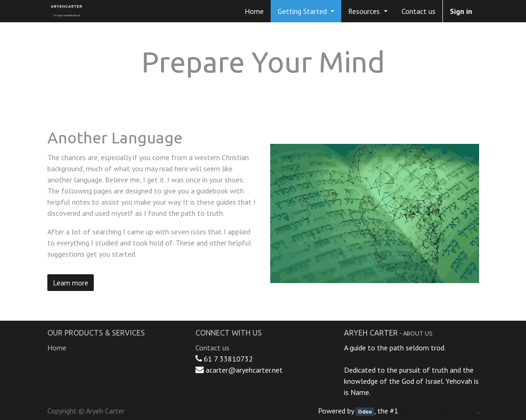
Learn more (71, 283)
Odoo (365, 411)
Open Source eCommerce (439, 411)
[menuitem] (254, 11)
